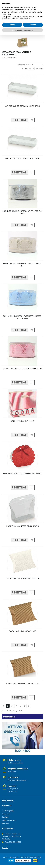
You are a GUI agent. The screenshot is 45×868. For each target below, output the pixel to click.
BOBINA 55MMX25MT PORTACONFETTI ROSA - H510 (22, 369)
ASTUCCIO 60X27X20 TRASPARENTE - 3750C (22, 106)
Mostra (25, 69)
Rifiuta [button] (12, 858)
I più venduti (12, 791)
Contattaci (6, 814)
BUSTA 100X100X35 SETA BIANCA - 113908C (23, 579)
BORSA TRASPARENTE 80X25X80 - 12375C (23, 526)
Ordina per (21, 65)
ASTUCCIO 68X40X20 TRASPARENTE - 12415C (22, 159)
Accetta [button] (33, 858)
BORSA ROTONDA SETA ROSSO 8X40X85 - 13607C (22, 474)
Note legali (5, 823)
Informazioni (9, 717)
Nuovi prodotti (13, 789)
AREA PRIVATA (23, 2)
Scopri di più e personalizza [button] (22, 863)
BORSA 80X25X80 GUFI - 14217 (22, 421)
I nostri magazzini (8, 811)
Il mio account (8, 801)
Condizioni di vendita (9, 820)
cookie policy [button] (6, 847)
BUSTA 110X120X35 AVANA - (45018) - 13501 (22, 684)
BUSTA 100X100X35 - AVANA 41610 (23, 631)
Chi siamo (5, 817)
